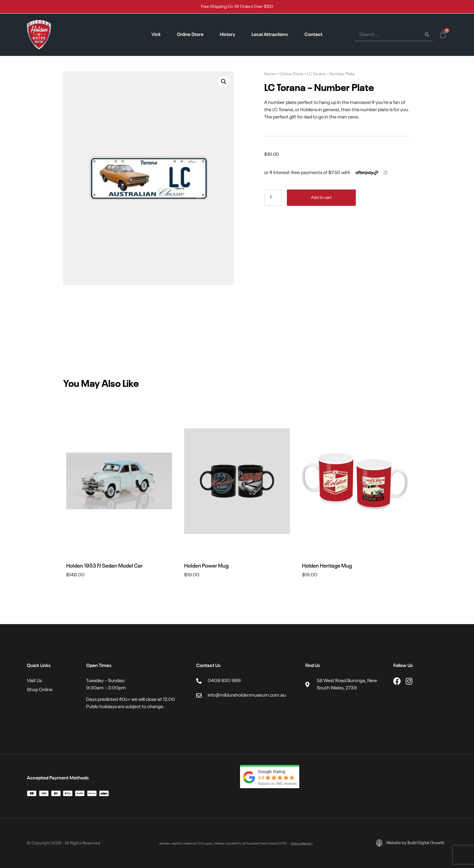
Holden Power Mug (206, 566)
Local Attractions (270, 35)
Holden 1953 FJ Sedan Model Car (104, 566)
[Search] (427, 35)
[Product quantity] (273, 198)
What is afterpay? (302, 844)
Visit (156, 35)
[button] (224, 82)
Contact (313, 35)
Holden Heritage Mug (327, 566)
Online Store (190, 35)
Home (270, 74)
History (227, 35)
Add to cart (321, 198)
